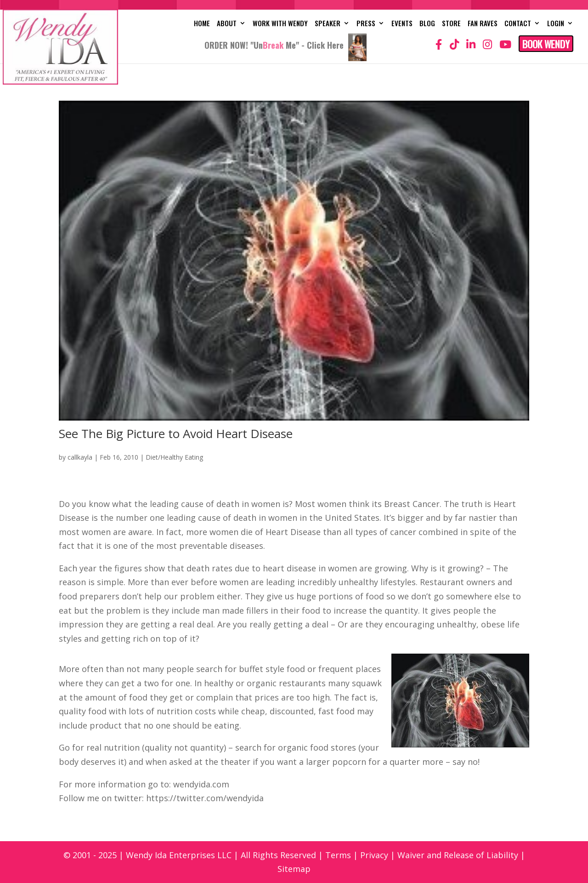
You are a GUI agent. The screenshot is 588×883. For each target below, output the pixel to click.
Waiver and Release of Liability (458, 855)
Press (366, 24)
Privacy (374, 855)
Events (402, 24)
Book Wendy (546, 44)
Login (556, 24)
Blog (427, 24)
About (227, 24)
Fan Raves (483, 24)
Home (202, 24)
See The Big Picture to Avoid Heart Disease (176, 433)
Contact (518, 24)
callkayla (80, 457)
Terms (338, 855)
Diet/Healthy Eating (174, 457)
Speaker (328, 24)
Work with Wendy (280, 24)
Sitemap (294, 869)
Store (451, 24)
